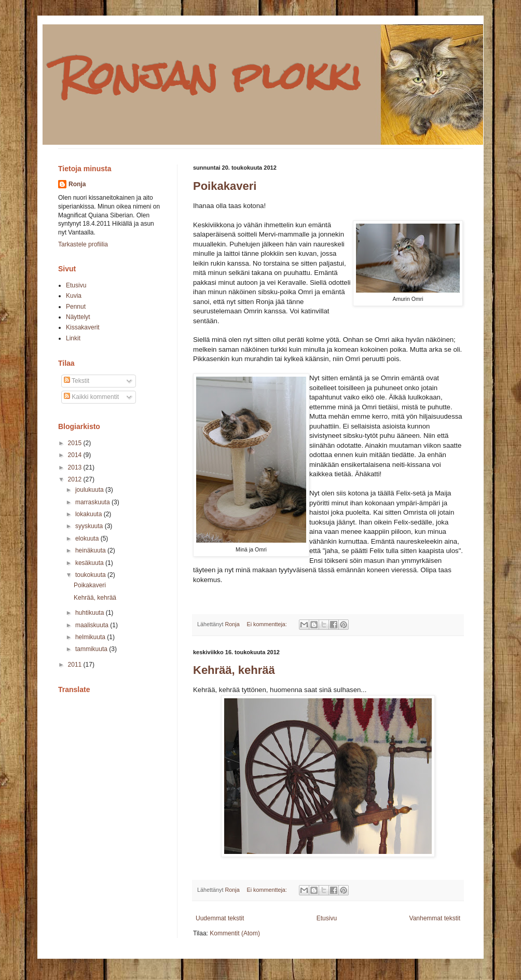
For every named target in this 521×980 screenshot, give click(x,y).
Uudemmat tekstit (220, 918)
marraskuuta (93, 502)
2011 (76, 665)
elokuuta (88, 539)
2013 (76, 467)
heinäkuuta (91, 550)
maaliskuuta (93, 625)
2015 (76, 443)
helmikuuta (91, 637)
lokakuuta (90, 514)
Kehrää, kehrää (234, 670)
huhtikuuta (91, 613)
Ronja (77, 184)
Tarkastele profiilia (83, 244)
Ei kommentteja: (267, 624)
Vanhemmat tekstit (435, 918)
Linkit (73, 338)
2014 (76, 455)
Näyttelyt (78, 317)
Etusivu (327, 918)
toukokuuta (91, 575)
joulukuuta (90, 490)
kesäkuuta (90, 563)
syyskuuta (90, 526)
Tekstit (77, 381)
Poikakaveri (225, 186)
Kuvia (74, 296)
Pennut (76, 307)
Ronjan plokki (210, 75)
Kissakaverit (83, 327)
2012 (76, 479)
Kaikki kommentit (91, 397)
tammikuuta (92, 649)
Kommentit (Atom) (235, 933)
